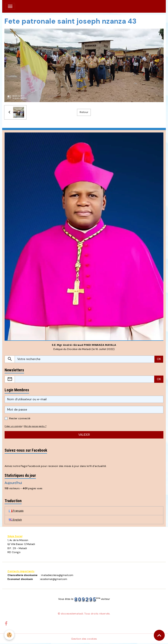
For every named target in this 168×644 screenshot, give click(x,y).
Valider (84, 435)
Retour (84, 112)
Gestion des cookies (84, 639)
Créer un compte (13, 426)
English (15, 520)
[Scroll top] (159, 635)
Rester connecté (20, 418)
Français (16, 511)
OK (159, 359)
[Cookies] (9, 635)
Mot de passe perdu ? (35, 426)
